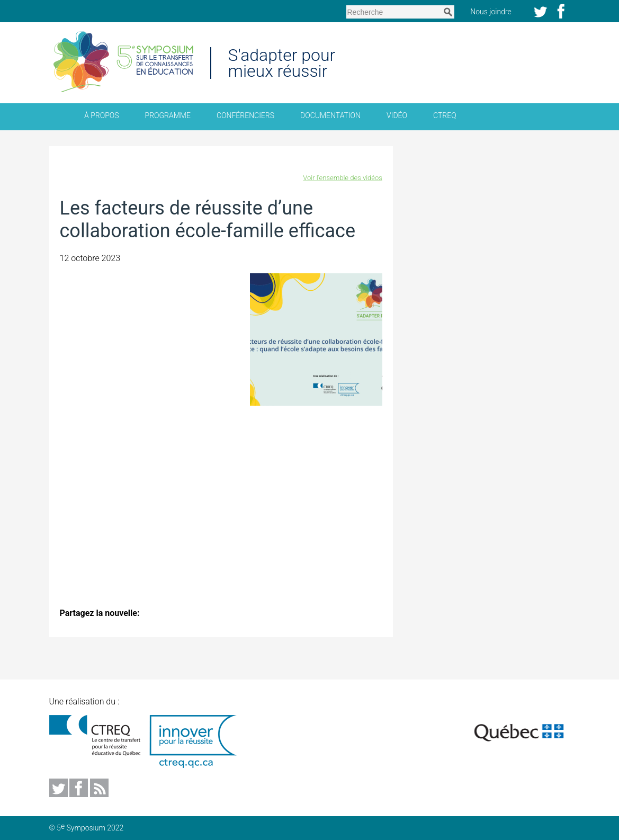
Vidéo (397, 115)
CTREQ (445, 115)
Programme (168, 115)
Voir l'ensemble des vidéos (343, 178)
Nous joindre (496, 11)
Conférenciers (245, 115)
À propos (102, 115)
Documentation (330, 115)
